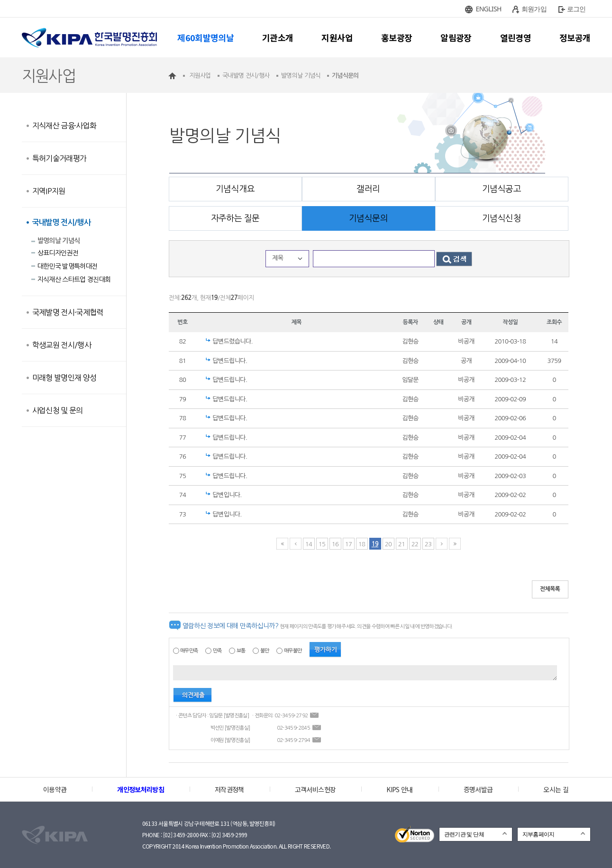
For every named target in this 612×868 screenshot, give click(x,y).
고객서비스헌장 (315, 789)
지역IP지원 (49, 191)
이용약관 (55, 789)
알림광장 (456, 37)
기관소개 (278, 37)
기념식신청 (502, 218)
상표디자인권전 (58, 253)
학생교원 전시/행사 (62, 345)
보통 (241, 651)
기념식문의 (368, 218)
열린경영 (516, 37)
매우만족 (189, 651)
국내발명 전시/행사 (62, 222)
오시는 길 (556, 789)
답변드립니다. (230, 361)
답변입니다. (227, 495)
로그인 (576, 9)
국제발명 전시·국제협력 (68, 312)
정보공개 (575, 37)
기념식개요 (235, 189)
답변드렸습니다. (233, 341)
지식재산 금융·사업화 (64, 126)
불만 (265, 651)
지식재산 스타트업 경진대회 (74, 280)
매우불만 (293, 651)
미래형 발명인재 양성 (64, 378)
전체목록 (550, 589)
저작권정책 (229, 789)
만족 (217, 651)
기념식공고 (502, 189)
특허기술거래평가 (59, 158)
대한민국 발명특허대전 (68, 266)
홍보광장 (397, 37)
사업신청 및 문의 (58, 410)
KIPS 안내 (399, 789)
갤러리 (368, 189)
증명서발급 (478, 789)
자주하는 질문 (235, 218)
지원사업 (337, 37)
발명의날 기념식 (59, 241)
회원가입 (534, 9)
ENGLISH (489, 9)
